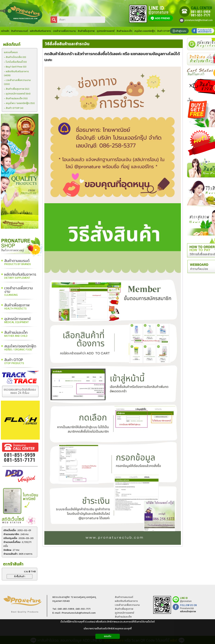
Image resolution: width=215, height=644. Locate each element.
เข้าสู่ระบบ (181, 31)
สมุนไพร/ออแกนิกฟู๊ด (20, 348)
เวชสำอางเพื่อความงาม (19, 291)
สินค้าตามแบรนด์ (18, 262)
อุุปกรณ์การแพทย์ (124, 613)
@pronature (186, 601)
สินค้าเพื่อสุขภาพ (17, 307)
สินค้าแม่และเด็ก (16, 334)
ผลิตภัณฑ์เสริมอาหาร (20, 276)
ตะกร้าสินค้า (13, 564)
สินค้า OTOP (14, 361)
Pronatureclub (188, 610)
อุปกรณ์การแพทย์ (18, 320)
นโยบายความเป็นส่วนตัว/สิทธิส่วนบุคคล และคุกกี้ (108, 629)
